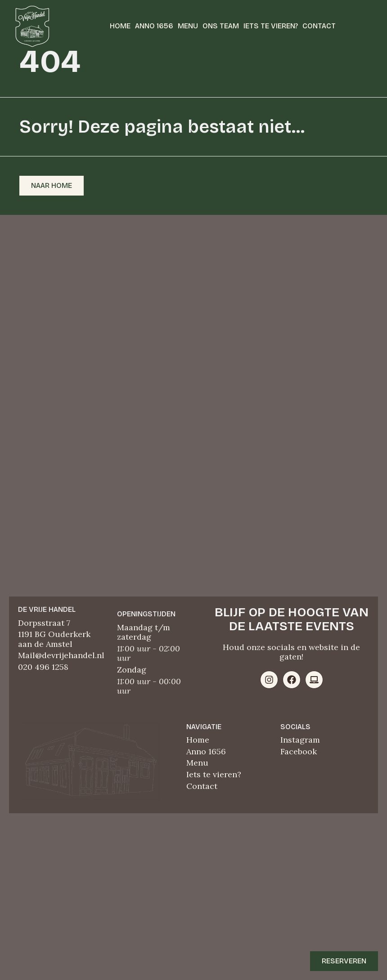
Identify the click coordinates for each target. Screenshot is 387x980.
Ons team (221, 26)
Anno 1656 (154, 26)
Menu (188, 26)
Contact (319, 26)
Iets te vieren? (271, 26)
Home (120, 26)
